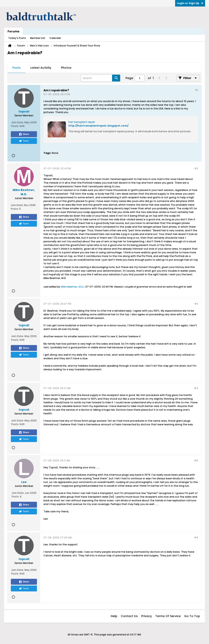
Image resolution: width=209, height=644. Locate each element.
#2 (196, 168)
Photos (66, 68)
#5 (196, 460)
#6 (196, 538)
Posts (17, 68)
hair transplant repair (82, 122)
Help (114, 616)
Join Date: (18, 122)
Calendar (55, 38)
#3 (196, 304)
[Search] (101, 78)
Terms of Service (168, 616)
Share (24, 134)
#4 (196, 388)
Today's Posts (17, 38)
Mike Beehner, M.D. (72, 287)
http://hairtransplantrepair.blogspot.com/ (98, 126)
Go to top (192, 616)
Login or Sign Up (190, 3)
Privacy (147, 616)
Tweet (24, 141)
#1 (197, 90)
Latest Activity (41, 68)
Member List (38, 38)
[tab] (17, 68)
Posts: (15, 126)
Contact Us (129, 616)
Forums (13, 31)
